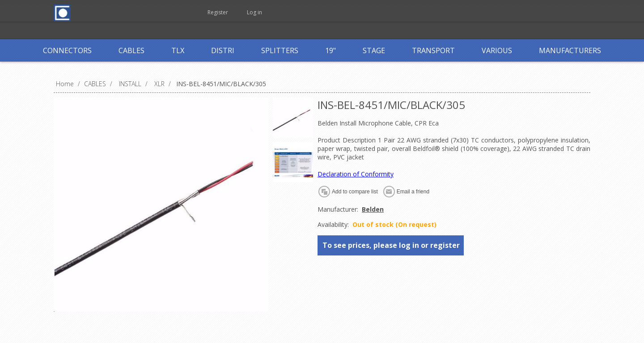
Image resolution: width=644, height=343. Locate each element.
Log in (254, 12)
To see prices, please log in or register (391, 245)
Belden (373, 209)
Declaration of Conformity (356, 174)
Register (218, 12)
